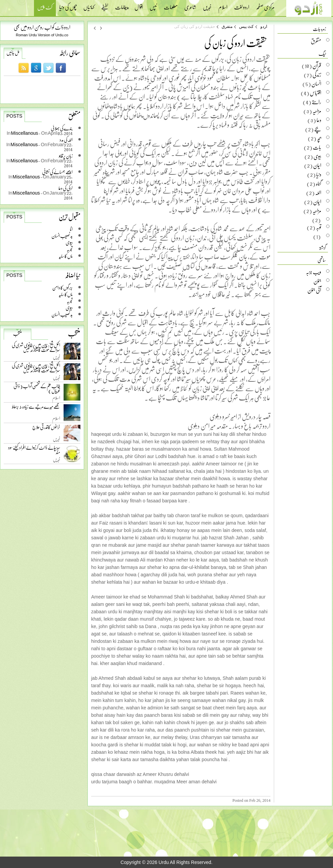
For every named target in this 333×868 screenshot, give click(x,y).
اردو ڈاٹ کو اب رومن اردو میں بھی (42, 27)
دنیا (319, 174)
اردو (264, 27)
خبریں (207, 5)
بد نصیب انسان (62, 236)
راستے (317, 102)
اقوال (139, 5)
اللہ (318, 193)
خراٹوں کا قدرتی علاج (46, 429)
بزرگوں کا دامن (62, 287)
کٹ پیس (45, 8)
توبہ (319, 227)
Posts (14, 116)
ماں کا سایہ (66, 256)
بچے (318, 129)
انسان (316, 84)
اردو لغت (242, 5)
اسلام (223, 5)
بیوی (69, 242)
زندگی (317, 75)
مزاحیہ (317, 111)
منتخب (17, 334)
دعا (319, 120)
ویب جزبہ (313, 272)
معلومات (171, 5)
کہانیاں (89, 5)
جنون (317, 281)
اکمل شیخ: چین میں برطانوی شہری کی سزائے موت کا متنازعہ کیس (36, 349)
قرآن (317, 66)
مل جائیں (13, 53)
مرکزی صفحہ (265, 5)
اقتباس (316, 93)
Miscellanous (25, 133)
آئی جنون (314, 290)
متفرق (227, 27)
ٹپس (153, 5)
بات (317, 147)
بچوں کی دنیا (68, 5)
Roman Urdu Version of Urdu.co (42, 35)
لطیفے (105, 5)
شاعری (190, 5)
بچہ (319, 138)
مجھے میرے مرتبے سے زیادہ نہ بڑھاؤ (36, 408)
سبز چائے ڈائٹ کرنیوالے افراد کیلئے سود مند (34, 451)
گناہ (319, 183)
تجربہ (70, 249)
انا (71, 229)
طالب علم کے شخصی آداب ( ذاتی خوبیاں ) (37, 390)
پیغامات (121, 5)
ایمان (317, 165)
